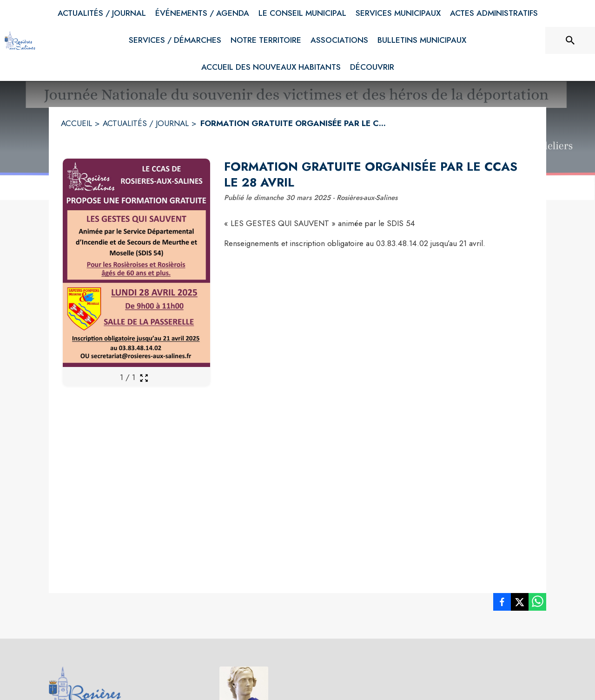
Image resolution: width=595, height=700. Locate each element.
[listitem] (502, 604)
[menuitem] (102, 13)
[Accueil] (20, 40)
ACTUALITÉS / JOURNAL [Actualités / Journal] (146, 123)
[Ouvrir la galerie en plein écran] (144, 378)
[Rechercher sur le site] (570, 40)
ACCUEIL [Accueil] (76, 123)
